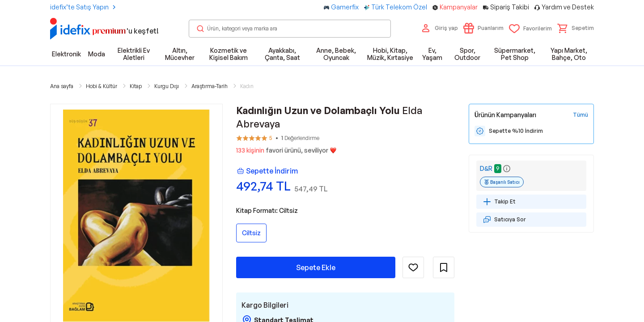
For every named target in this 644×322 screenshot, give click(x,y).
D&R (486, 168)
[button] (576, 28)
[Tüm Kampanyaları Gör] (580, 115)
